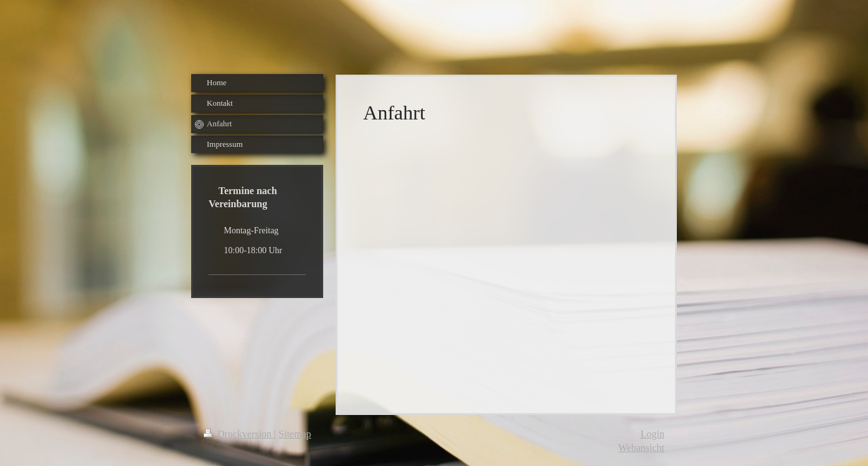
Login (653, 434)
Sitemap (295, 434)
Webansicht (641, 448)
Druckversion (239, 434)
